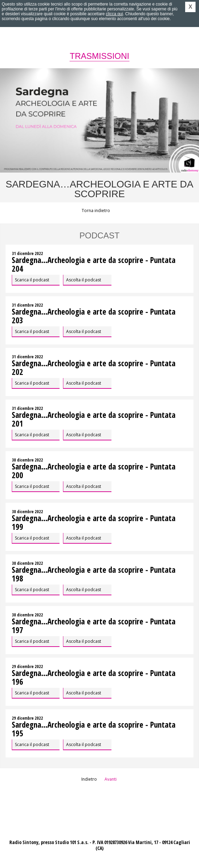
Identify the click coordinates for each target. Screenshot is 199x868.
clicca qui (114, 14)
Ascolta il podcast (84, 280)
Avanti (111, 779)
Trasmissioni (99, 56)
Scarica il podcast (32, 280)
